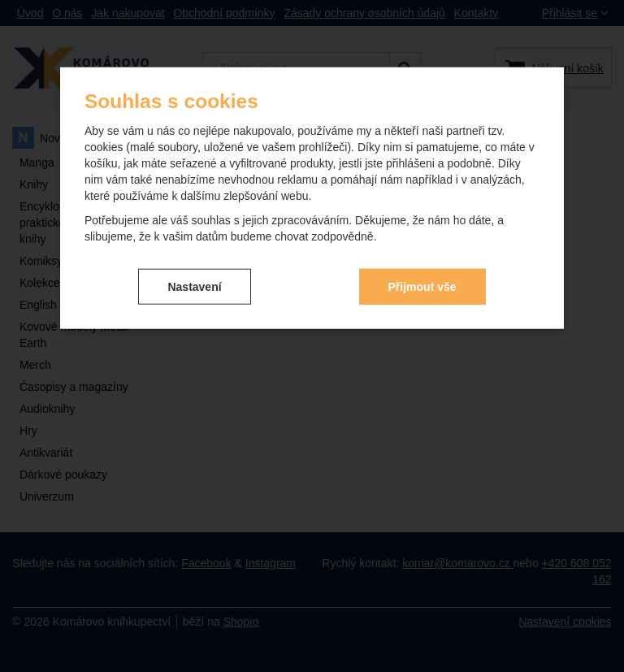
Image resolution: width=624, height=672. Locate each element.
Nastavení (194, 286)
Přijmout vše (422, 286)
